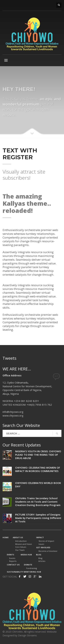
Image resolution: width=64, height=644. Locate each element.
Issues (41, 544)
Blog (40, 558)
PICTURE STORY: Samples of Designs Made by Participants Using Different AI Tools (38, 518)
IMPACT (40, 537)
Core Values (21, 547)
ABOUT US (18, 537)
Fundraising (32, 568)
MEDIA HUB (26, 555)
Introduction (21, 541)
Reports (13, 561)
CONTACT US (13, 565)
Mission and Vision (24, 544)
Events (12, 558)
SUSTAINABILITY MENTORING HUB (24, 572)
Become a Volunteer (48, 551)
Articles (42, 561)
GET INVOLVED (43, 547)
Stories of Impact (46, 541)
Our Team (20, 550)
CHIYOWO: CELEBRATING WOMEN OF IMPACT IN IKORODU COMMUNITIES (38, 469)
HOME (6, 537)
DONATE (28, 565)
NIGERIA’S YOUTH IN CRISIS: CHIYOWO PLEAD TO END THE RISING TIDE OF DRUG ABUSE (38, 455)
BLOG (39, 555)
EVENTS (10, 555)
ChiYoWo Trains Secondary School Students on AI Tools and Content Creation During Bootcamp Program (38, 502)
